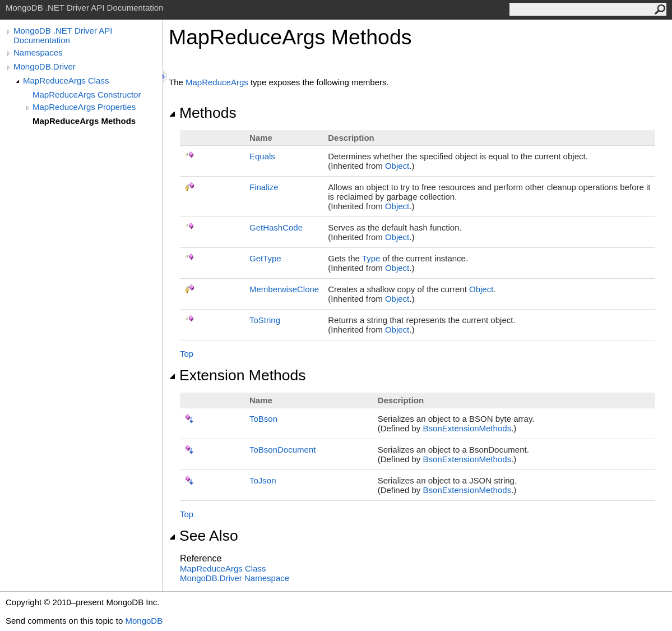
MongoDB (144, 621)
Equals (262, 156)
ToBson (263, 419)
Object (397, 166)
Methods (203, 113)
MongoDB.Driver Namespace (235, 578)
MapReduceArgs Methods (84, 121)
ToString (265, 320)
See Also (203, 536)
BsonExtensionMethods (467, 428)
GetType (265, 258)
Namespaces (38, 52)
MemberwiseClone (284, 289)
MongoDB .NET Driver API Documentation (63, 35)
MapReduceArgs (217, 82)
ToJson (263, 480)
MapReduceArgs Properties (84, 107)
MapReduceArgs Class (66, 80)
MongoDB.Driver (45, 66)
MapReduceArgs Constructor (87, 95)
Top (187, 354)
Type (371, 258)
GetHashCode (276, 227)
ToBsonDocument (282, 450)
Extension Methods (237, 375)
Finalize (264, 187)
